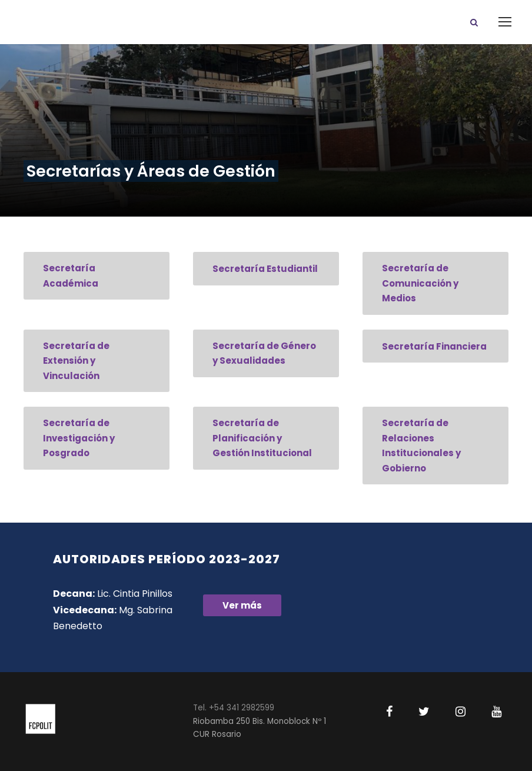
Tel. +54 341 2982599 (234, 708)
